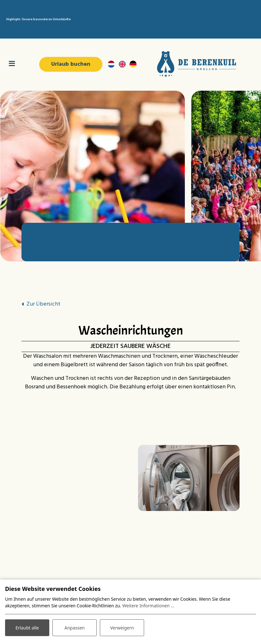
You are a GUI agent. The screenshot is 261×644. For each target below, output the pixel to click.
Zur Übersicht (43, 304)
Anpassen (75, 628)
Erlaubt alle (27, 628)
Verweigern (122, 628)
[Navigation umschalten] (12, 64)
